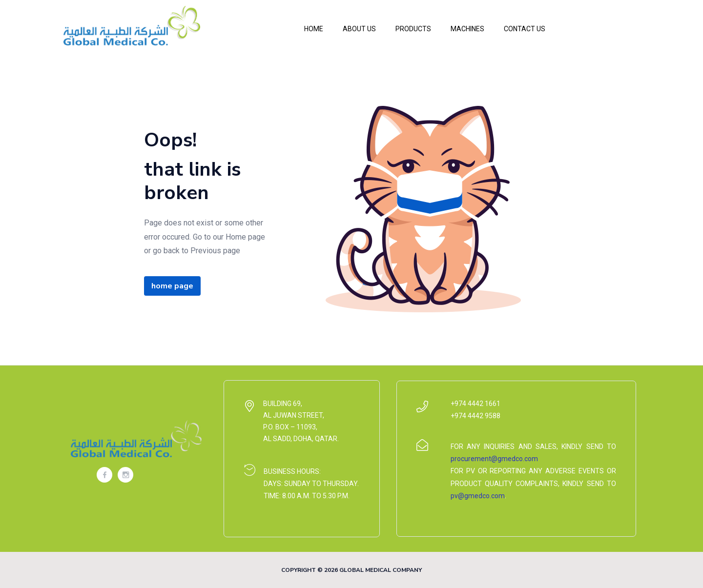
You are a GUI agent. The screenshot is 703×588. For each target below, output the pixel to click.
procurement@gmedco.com (494, 459)
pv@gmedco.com (478, 496)
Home (314, 29)
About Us (359, 29)
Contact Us (525, 29)
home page (172, 286)
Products (413, 29)
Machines (467, 29)
